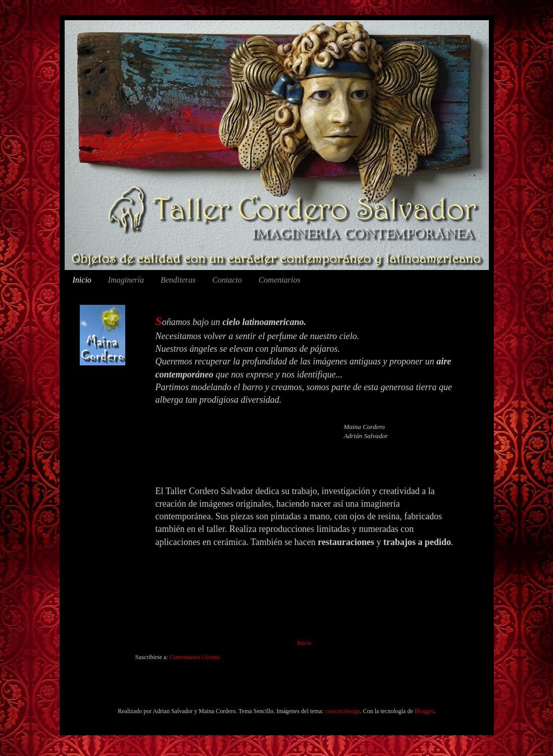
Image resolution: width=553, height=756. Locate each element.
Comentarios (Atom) (195, 657)
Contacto (227, 280)
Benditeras (178, 280)
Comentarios (280, 280)
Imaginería (126, 280)
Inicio (82, 280)
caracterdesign (342, 711)
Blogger (424, 711)
